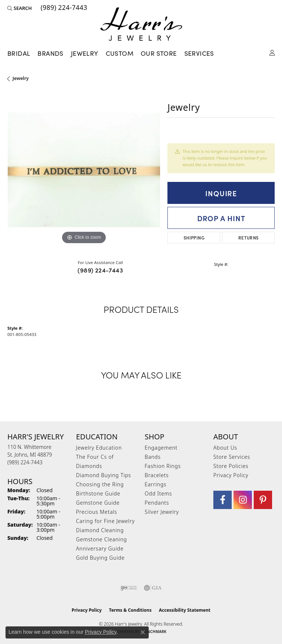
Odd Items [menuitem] (158, 493)
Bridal (19, 53)
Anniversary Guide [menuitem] (100, 548)
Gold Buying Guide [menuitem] (100, 558)
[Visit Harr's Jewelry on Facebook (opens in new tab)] (223, 500)
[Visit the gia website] (153, 588)
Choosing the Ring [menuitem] (100, 484)
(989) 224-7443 (100, 270)
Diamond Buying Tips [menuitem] (104, 475)
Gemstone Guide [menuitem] (98, 503)
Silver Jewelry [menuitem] (162, 512)
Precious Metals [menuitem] (97, 512)
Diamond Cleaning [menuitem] (100, 530)
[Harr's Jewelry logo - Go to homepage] (141, 24)
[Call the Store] (25, 462)
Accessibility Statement (185, 610)
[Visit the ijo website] (129, 588)
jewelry (21, 78)
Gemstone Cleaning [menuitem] (102, 539)
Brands (50, 53)
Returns (249, 237)
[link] (63, 8)
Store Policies (231, 466)
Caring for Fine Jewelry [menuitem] (105, 521)
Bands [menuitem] (153, 457)
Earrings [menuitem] (156, 484)
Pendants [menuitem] (157, 503)
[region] (84, 170)
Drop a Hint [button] (221, 218)
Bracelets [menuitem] (157, 475)
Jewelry (85, 53)
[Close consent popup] (143, 632)
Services (199, 53)
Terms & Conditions (130, 610)
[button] (20, 8)
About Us (225, 448)
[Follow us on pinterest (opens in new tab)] (263, 500)
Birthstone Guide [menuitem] (98, 493)
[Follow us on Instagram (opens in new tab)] (243, 500)
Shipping (194, 237)
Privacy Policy (231, 475)
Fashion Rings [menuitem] (163, 466)
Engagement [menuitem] (161, 448)
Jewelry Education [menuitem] (99, 448)
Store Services (232, 457)
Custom (120, 53)
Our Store (159, 53)
